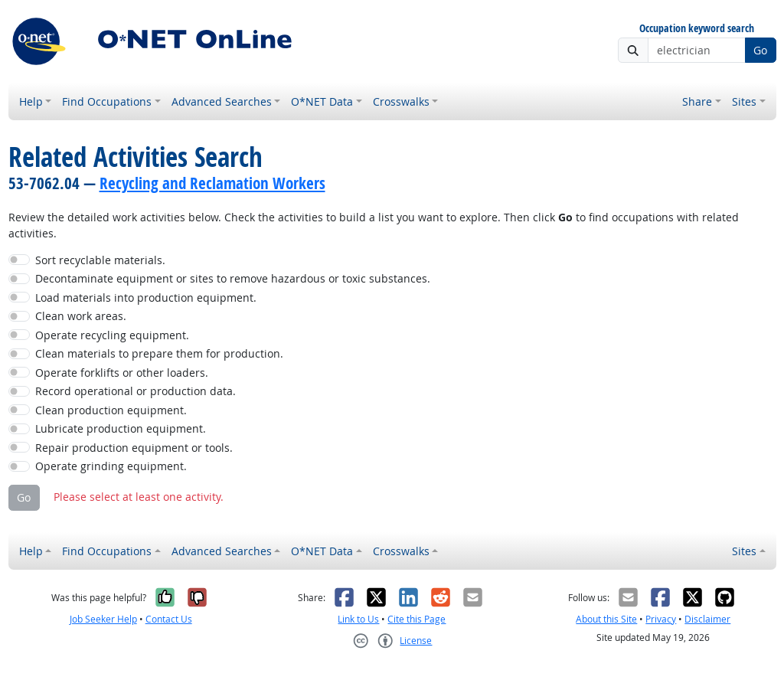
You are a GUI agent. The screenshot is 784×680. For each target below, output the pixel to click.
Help (31, 101)
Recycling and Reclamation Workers (212, 183)
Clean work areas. (81, 316)
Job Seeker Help (103, 619)
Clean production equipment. (111, 410)
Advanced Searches (222, 101)
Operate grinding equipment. (111, 466)
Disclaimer (707, 619)
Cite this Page (416, 619)
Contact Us (169, 619)
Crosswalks (401, 101)
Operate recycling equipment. (112, 335)
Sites (744, 101)
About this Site (606, 619)
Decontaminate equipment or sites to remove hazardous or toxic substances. (233, 278)
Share (697, 101)
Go (760, 50)
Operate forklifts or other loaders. (122, 373)
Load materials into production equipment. (146, 297)
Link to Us (358, 619)
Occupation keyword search (697, 29)
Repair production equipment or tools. (134, 448)
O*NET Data (322, 101)
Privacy (661, 619)
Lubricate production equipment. (121, 428)
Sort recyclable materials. (100, 260)
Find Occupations (107, 101)
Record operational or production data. (136, 391)
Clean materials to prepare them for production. (159, 353)
